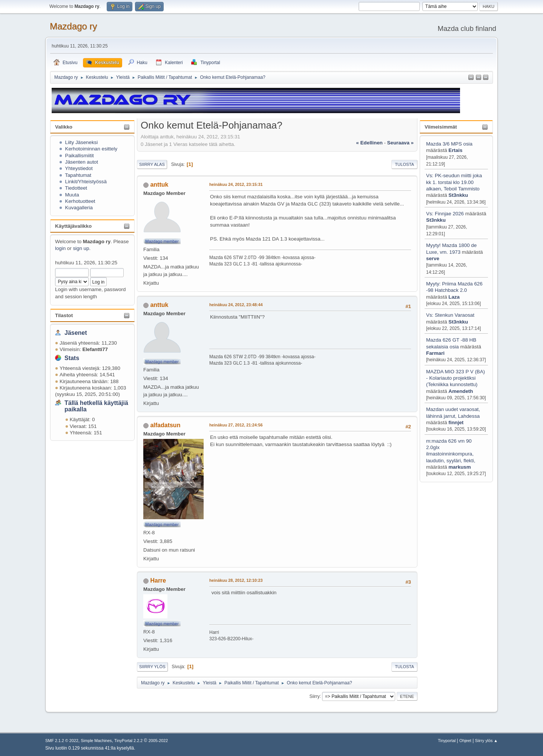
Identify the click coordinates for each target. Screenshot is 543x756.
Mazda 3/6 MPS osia (449, 144)
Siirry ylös (152, 667)
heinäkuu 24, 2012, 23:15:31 (236, 184)
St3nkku (458, 195)
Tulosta (404, 164)
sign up (81, 248)
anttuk (159, 185)
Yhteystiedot (79, 168)
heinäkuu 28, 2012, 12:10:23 (236, 580)
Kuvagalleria (79, 208)
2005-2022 (158, 741)
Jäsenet (76, 333)
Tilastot (64, 315)
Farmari (435, 353)
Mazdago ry (73, 26)
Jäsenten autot (82, 162)
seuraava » (400, 143)
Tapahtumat (78, 175)
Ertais (455, 150)
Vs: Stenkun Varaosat (450, 315)
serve (433, 258)
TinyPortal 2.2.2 (128, 741)
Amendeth (461, 391)
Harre (158, 580)
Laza (454, 297)
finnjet (456, 422)
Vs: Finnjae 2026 (445, 214)
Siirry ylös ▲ (486, 741)
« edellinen (369, 143)
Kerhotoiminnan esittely (91, 149)
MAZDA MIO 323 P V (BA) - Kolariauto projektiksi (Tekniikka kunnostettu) (456, 378)
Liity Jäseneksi (82, 142)
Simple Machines (96, 741)
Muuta (72, 195)
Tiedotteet (76, 188)
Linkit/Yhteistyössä (86, 182)
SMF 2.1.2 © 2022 (62, 741)
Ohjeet (465, 741)
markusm (459, 467)
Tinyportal (447, 741)
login (60, 248)
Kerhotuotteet (80, 201)
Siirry (314, 696)
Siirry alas (152, 164)
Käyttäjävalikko (73, 226)
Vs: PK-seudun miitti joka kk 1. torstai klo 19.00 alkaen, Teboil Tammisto (454, 182)
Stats (72, 358)
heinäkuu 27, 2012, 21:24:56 (236, 425)
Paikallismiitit (80, 156)
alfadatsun (165, 425)
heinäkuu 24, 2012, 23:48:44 (236, 305)
